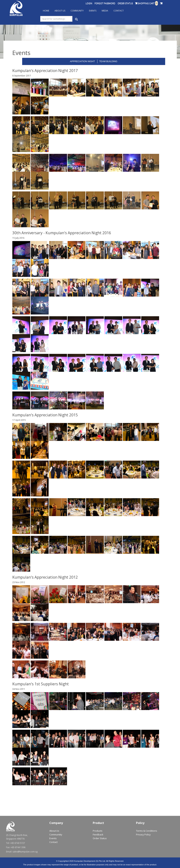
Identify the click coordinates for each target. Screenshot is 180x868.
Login (89, 3)
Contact (119, 11)
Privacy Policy (143, 835)
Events (93, 11)
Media (105, 11)
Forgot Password (105, 3)
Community (77, 11)
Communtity (56, 835)
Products (98, 831)
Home (46, 11)
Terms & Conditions (147, 831)
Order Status (125, 3)
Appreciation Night (82, 61)
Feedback (98, 835)
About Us (60, 11)
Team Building (108, 61)
